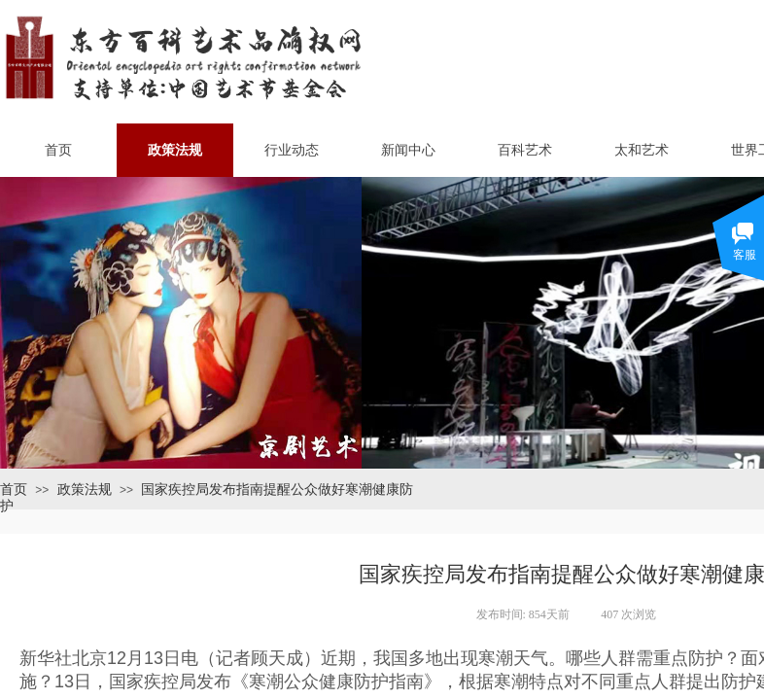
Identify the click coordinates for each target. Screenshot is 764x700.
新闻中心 (408, 150)
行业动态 (292, 150)
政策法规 (175, 150)
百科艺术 (525, 150)
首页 (58, 150)
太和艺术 (642, 150)
